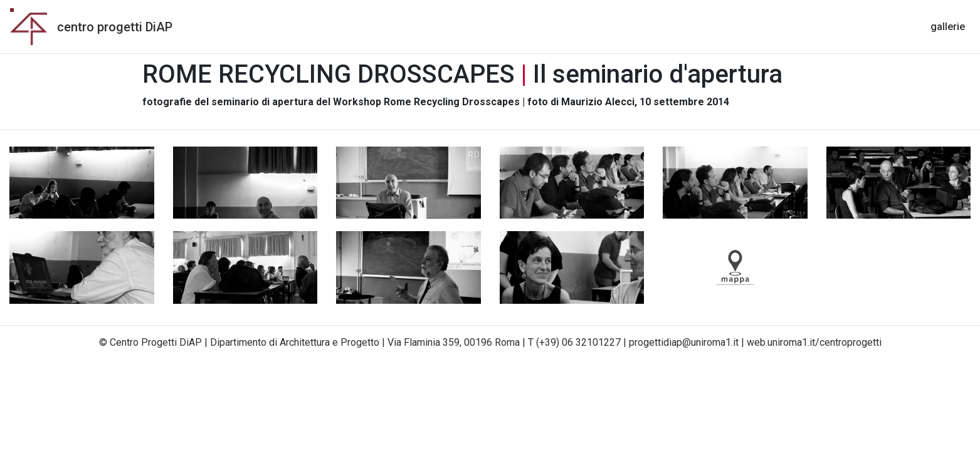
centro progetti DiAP (115, 27)
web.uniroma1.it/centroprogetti (814, 342)
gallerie (950, 26)
